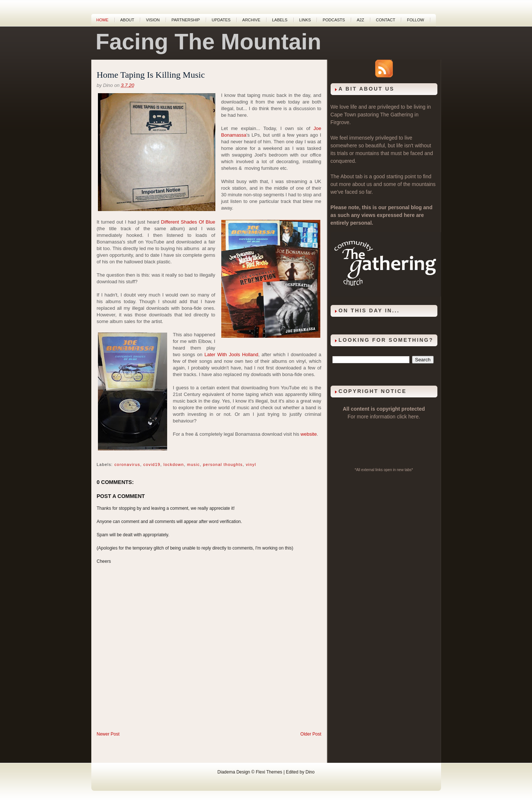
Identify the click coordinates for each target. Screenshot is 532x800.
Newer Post (108, 734)
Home (103, 20)
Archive (251, 20)
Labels (280, 20)
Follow (415, 20)
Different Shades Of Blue (188, 222)
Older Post (311, 734)
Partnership (186, 20)
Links (305, 20)
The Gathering (397, 115)
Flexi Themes (269, 772)
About (127, 20)
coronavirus (127, 464)
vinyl (251, 464)
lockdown (174, 464)
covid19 (152, 464)
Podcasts (334, 20)
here (413, 417)
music (193, 464)
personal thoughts (223, 464)
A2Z (360, 20)
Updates (221, 20)
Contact (385, 20)
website (309, 434)
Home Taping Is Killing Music (151, 75)
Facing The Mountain (209, 42)
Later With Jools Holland (231, 355)
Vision (153, 20)
